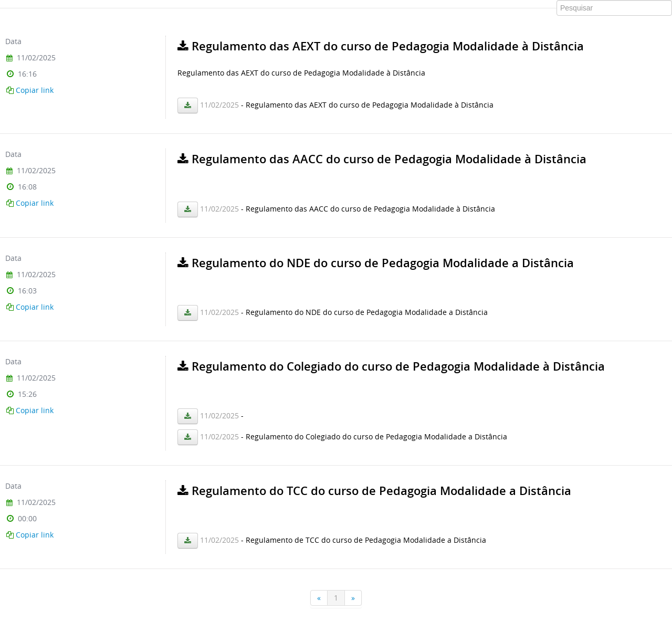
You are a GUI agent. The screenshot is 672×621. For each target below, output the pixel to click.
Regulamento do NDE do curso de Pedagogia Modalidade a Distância (376, 263)
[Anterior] (319, 598)
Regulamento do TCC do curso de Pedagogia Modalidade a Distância (374, 491)
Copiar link (35, 90)
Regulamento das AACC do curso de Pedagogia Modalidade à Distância (382, 159)
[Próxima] (353, 598)
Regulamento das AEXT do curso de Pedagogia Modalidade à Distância (381, 46)
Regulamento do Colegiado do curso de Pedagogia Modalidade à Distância (391, 366)
